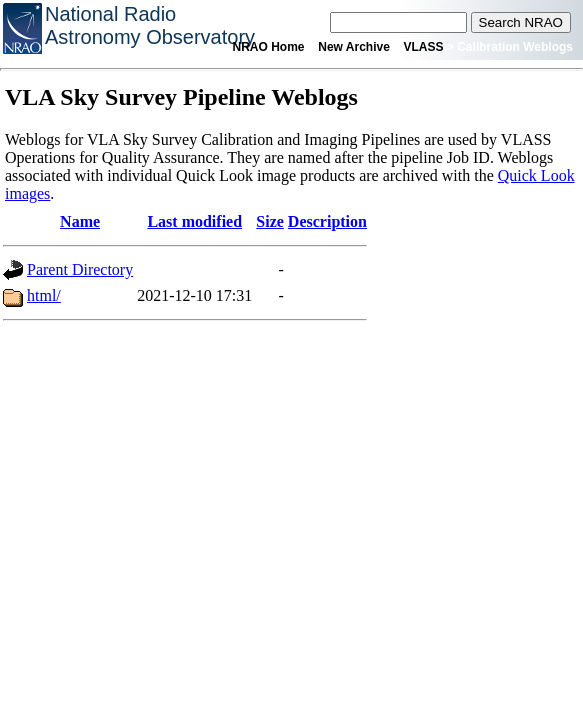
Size (270, 221)
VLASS (424, 47)
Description (327, 221)
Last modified (194, 221)
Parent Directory (80, 269)
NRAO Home (269, 47)
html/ (44, 295)
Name (80, 221)
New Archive (354, 47)
